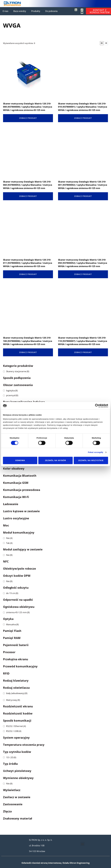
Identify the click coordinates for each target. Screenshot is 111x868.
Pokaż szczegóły (96, 452)
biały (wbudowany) (17, 693)
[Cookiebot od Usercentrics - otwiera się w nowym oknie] (97, 406)
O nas (5, 11)
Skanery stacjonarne (18, 371)
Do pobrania (51, 11)
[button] (83, 844)
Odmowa (20, 460)
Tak (9, 543)
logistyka (12, 391)
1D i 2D (11, 757)
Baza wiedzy (20, 11)
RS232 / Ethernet (16, 726)
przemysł (12, 395)
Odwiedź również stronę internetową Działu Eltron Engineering (56, 863)
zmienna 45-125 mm (18, 612)
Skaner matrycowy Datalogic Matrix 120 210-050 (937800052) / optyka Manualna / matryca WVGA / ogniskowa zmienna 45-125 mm (83, 263)
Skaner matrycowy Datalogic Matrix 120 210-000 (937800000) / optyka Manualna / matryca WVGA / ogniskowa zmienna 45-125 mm (28, 107)
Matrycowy (13, 700)
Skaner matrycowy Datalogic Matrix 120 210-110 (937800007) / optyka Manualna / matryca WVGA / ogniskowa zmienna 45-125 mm (83, 341)
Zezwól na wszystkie (91, 460)
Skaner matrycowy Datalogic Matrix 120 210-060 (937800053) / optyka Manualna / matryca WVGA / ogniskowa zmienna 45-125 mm (28, 185)
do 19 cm (12, 593)
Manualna (12, 624)
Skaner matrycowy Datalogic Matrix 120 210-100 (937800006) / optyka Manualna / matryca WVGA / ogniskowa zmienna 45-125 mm (28, 341)
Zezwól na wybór (56, 460)
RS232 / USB (14, 731)
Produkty (36, 11)
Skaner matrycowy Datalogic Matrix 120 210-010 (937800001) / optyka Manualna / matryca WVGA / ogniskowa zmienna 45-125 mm (83, 107)
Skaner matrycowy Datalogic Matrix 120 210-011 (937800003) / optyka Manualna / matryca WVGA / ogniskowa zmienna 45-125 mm (28, 263)
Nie (9, 538)
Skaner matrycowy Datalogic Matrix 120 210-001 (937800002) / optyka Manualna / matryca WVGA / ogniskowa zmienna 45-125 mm (83, 185)
